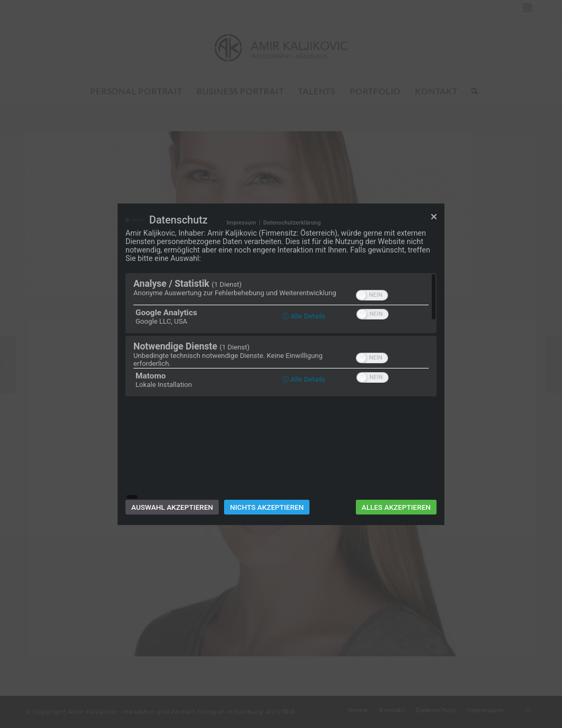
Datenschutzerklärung (292, 273)
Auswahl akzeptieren (172, 457)
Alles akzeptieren (396, 457)
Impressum (241, 273)
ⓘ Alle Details (304, 366)
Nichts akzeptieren (267, 457)
